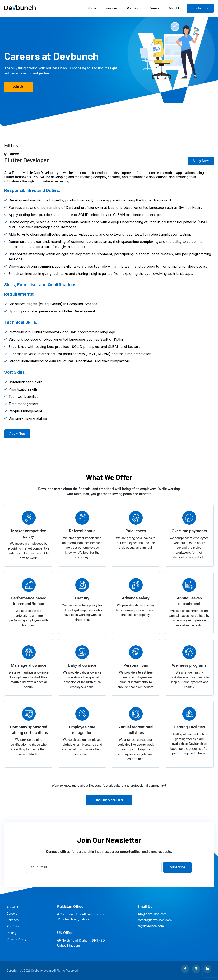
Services (112, 8)
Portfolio (133, 8)
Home (92, 8)
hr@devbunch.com (151, 926)
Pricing (11, 933)
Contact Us (201, 8)
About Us (176, 8)
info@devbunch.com (152, 914)
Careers (154, 8)
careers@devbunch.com (154, 920)
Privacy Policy (16, 939)
